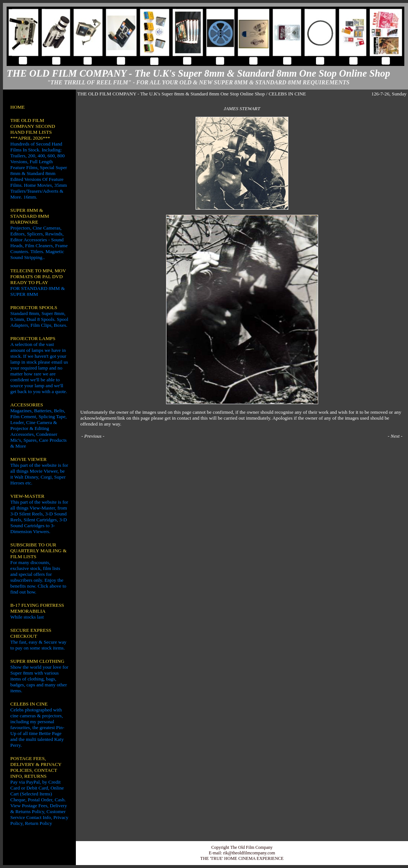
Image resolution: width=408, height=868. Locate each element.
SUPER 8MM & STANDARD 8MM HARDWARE (30, 216)
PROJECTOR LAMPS (33, 338)
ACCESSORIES (27, 405)
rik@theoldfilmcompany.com (249, 853)
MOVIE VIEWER (29, 459)
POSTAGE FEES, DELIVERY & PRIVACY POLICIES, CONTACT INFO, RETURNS (36, 767)
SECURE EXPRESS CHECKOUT (31, 633)
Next (395, 436)
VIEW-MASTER (27, 496)
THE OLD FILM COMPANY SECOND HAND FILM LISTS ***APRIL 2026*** (33, 129)
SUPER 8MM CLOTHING (37, 661)
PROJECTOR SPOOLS (34, 307)
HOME (17, 107)
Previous (93, 436)
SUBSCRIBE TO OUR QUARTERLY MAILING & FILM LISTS (38, 551)
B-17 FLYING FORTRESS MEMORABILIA (37, 608)
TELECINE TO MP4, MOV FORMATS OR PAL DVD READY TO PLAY (38, 276)
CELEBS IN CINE (29, 704)
